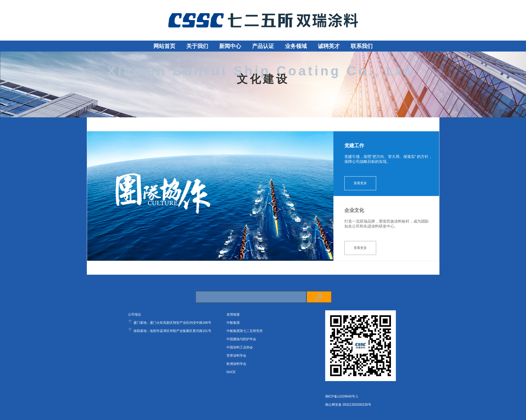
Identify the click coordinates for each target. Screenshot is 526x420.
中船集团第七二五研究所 (245, 331)
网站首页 (164, 46)
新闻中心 (230, 46)
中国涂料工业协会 (240, 347)
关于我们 (197, 46)
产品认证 (263, 46)
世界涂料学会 (236, 356)
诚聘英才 (329, 46)
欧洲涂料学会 (236, 364)
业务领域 (296, 46)
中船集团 (233, 323)
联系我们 (362, 46)
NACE (231, 372)
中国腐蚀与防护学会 (241, 339)
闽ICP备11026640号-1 (342, 396)
